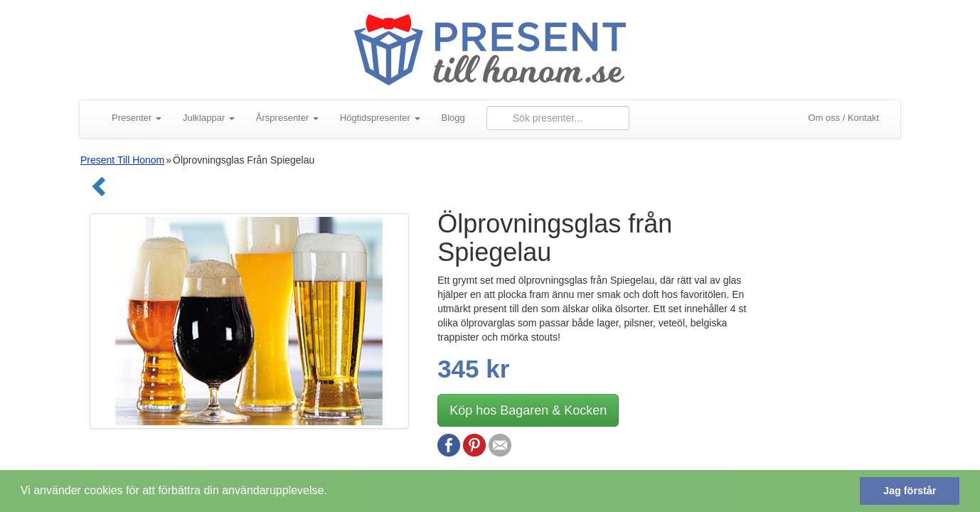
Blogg (453, 118)
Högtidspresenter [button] (380, 118)
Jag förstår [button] (910, 491)
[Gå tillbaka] (95, 192)
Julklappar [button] (209, 118)
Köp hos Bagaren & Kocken (528, 410)
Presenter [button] (137, 118)
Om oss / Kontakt (843, 118)
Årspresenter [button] (287, 118)
